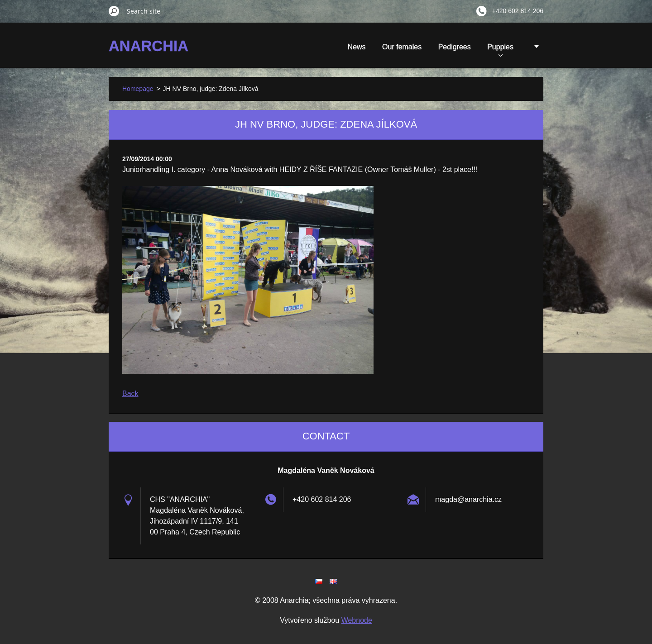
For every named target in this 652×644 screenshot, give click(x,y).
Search (114, 11)
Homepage (138, 89)
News (357, 47)
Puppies (500, 50)
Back (130, 394)
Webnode (357, 620)
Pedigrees (455, 47)
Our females (402, 47)
